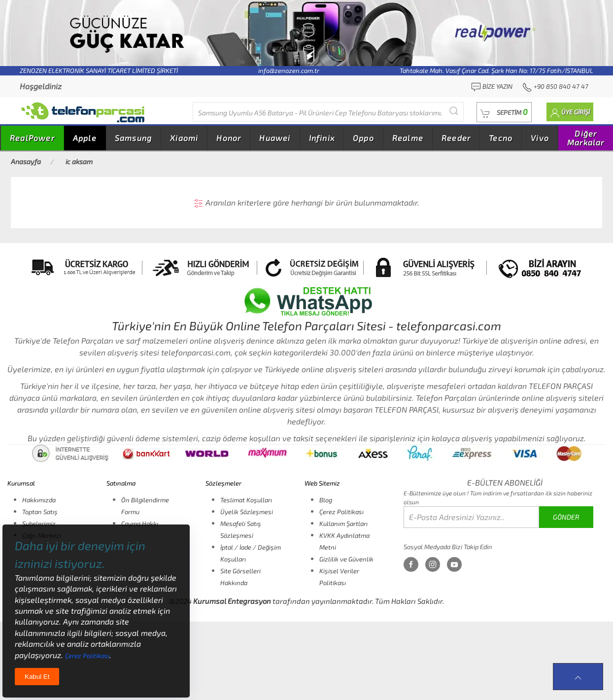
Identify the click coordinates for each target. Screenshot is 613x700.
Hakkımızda (39, 500)
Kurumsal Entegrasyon (232, 601)
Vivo (540, 138)
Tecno (501, 138)
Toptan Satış (40, 512)
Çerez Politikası (341, 512)
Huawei (275, 138)
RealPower (32, 138)
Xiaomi (184, 138)
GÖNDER (566, 517)
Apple (85, 138)
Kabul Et (37, 677)
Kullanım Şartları (343, 524)
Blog (326, 500)
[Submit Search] (454, 111)
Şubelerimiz (39, 524)
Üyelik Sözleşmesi (247, 512)
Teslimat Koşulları (246, 500)
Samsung (133, 138)
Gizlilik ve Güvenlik (346, 559)
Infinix (322, 138)
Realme (408, 138)
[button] (504, 112)
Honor (229, 138)
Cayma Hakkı (140, 524)
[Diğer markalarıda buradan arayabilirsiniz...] (328, 112)
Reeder (456, 138)
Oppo (363, 138)
